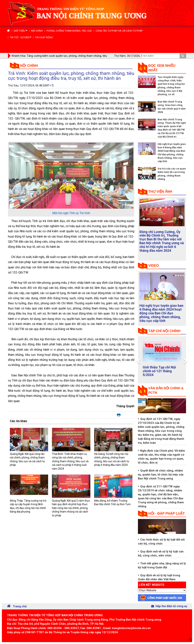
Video (154, 266)
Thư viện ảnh (160, 192)
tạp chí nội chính (164, 331)
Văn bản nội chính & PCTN (166, 390)
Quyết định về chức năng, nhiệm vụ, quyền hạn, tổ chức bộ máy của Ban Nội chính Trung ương (161, 475)
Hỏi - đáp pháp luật (167, 513)
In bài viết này (119, 415)
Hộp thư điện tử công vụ (169, 606)
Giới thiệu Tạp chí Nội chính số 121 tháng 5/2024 (159, 371)
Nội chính (29, 66)
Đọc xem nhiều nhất (162, 68)
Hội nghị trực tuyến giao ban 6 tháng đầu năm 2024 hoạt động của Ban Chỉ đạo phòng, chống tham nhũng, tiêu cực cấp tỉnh (161, 313)
